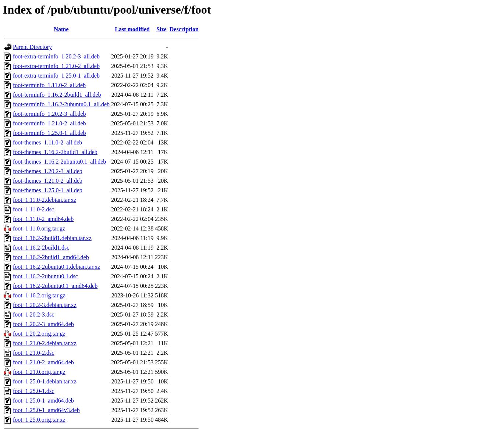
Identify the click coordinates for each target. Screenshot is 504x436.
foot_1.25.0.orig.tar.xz (39, 420)
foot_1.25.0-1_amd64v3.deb (46, 410)
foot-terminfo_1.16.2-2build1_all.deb (57, 95)
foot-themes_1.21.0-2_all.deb (48, 181)
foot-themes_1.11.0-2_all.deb (47, 142)
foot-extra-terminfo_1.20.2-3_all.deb (56, 56)
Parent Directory (32, 47)
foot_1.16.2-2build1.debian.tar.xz (52, 238)
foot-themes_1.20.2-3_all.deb (48, 171)
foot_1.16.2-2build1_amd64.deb (51, 257)
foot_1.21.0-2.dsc (33, 353)
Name (61, 29)
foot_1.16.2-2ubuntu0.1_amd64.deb (55, 286)
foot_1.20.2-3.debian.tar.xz (45, 305)
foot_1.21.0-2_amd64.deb (43, 362)
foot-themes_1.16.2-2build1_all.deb (55, 152)
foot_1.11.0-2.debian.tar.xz (45, 200)
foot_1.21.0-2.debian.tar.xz (45, 343)
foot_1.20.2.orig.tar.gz (39, 334)
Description (184, 29)
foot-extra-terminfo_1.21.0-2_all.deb (56, 66)
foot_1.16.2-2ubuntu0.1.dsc (45, 276)
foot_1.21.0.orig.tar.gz (39, 372)
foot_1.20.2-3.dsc (33, 315)
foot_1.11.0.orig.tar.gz (39, 228)
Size (162, 29)
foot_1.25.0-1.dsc (33, 391)
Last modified (132, 29)
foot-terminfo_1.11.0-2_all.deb (49, 85)
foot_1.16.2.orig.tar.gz (39, 295)
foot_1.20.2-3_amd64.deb (43, 324)
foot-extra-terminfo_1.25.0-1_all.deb (56, 76)
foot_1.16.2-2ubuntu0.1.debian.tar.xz (56, 267)
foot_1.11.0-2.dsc (33, 209)
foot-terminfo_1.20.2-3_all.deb (49, 114)
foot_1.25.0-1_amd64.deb (43, 401)
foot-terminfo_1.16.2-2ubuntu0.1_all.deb (61, 104)
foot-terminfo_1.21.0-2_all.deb (49, 123)
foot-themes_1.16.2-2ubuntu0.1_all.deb (59, 162)
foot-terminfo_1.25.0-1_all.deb (49, 133)
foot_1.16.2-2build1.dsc (41, 248)
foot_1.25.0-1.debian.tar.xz (45, 381)
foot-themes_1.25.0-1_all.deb (48, 190)
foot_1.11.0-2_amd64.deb (43, 219)
